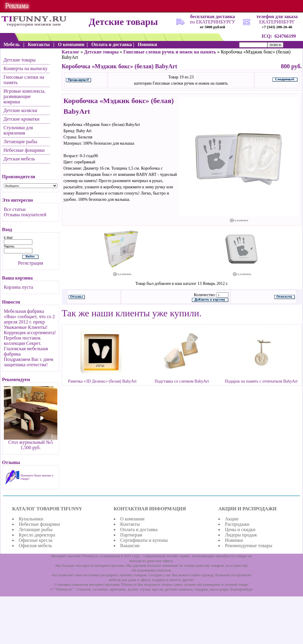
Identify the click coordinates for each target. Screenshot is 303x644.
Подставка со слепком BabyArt (182, 381)
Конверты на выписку (26, 68)
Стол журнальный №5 (31, 442)
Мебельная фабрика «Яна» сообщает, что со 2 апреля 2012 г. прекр (29, 317)
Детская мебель (19, 159)
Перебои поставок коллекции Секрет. (23, 341)
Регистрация (30, 263)
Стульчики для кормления (18, 130)
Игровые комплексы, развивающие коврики (25, 96)
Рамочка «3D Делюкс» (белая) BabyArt (102, 381)
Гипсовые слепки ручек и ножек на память (170, 52)
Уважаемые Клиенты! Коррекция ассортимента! (30, 330)
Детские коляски (20, 110)
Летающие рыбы (20, 142)
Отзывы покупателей (25, 215)
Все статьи (15, 209)
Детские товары (20, 60)
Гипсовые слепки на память (24, 80)
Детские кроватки (22, 119)
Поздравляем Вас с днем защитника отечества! (29, 362)
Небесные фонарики (24, 150)
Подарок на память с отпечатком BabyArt (261, 381)
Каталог (71, 52)
